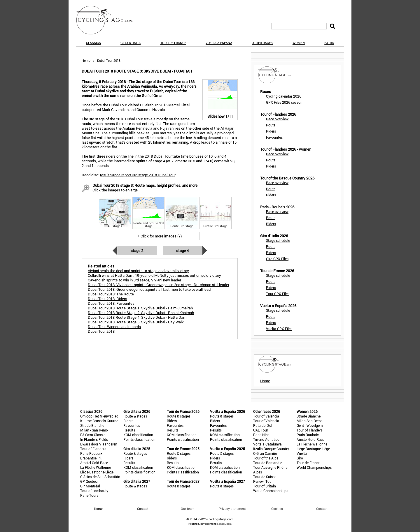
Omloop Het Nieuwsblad (99, 416)
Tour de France (173, 43)
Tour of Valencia (266, 416)
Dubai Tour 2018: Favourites (111, 303)
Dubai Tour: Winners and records (114, 327)
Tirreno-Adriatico (266, 439)
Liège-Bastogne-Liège (97, 472)
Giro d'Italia (131, 43)
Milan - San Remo (94, 430)
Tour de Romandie (268, 463)
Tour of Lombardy (94, 491)
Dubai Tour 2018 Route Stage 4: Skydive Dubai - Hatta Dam (137, 317)
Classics (93, 43)
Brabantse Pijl (91, 458)
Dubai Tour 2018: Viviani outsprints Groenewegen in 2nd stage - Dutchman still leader (159, 285)
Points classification (139, 439)
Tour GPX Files (278, 294)
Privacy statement (232, 509)
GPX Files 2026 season (284, 102)
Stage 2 (137, 251)
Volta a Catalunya (267, 444)
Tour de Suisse (265, 477)
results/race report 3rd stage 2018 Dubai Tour (138, 175)
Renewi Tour (263, 481)
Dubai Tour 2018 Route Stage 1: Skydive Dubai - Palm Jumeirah (140, 308)
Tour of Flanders (93, 449)
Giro (300, 458)
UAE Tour (261, 430)
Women (299, 43)
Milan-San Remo (310, 421)
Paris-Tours (89, 495)
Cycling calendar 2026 (284, 96)
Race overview (277, 119)
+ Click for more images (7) (160, 236)
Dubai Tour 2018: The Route (111, 294)
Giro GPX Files (277, 259)
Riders (271, 131)
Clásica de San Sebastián (100, 477)
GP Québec (89, 481)
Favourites (274, 137)
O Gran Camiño (265, 453)
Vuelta (302, 453)
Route (271, 125)
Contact (322, 509)
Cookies (277, 509)
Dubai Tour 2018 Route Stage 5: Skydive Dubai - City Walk (136, 322)
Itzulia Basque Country (271, 449)
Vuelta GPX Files (279, 329)
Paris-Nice (261, 435)
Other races (262, 43)
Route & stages (135, 416)
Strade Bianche (92, 425)
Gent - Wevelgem (310, 425)
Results (129, 430)
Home (86, 60)
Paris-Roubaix (91, 453)
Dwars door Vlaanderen (99, 444)
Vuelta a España (219, 43)
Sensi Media (224, 524)
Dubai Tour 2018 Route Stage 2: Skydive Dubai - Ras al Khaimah (141, 313)
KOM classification (138, 435)
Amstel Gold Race (94, 463)
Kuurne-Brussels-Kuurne (99, 421)
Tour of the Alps (266, 458)
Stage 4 (182, 251)
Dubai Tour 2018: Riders (107, 299)
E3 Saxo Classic (93, 435)
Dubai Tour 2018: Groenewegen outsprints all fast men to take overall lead (149, 289)
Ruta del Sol (263, 425)
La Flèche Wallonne (96, 467)
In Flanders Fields (94, 439)
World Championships (271, 491)
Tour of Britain (265, 486)
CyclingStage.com (108, 20)
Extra (329, 43)
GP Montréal (90, 486)
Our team (188, 509)
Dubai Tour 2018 (101, 331)
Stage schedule (278, 240)
